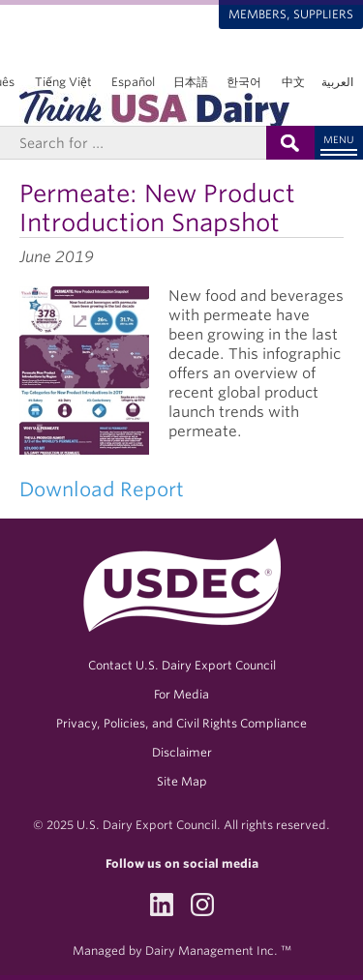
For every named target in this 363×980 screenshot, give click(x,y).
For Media (181, 694)
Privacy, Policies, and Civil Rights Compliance (181, 723)
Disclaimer (182, 752)
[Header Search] (133, 143)
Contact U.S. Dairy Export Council (182, 665)
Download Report (102, 490)
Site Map (182, 781)
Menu (339, 139)
